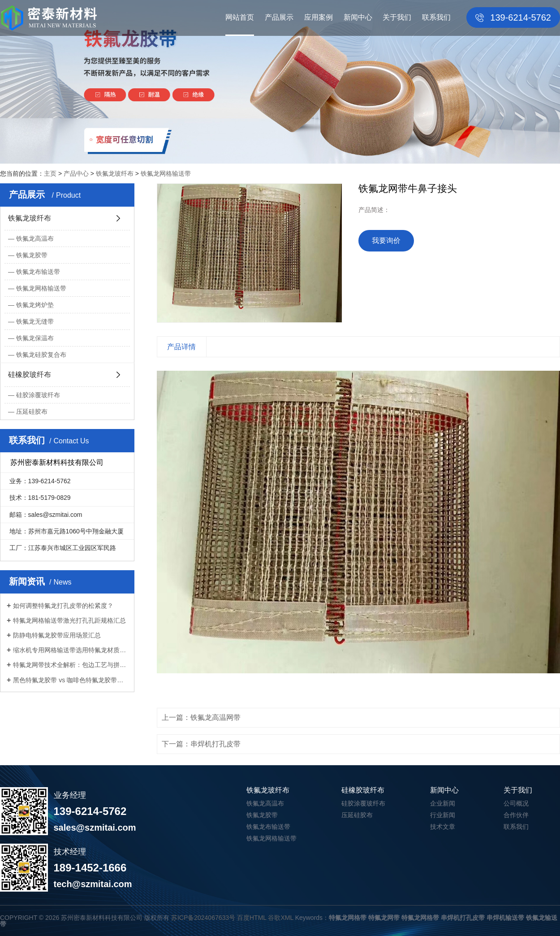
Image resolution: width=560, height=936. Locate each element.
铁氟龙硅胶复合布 (41, 355)
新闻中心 (358, 17)
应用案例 (319, 17)
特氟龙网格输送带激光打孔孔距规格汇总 (69, 620)
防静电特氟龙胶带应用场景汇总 (57, 635)
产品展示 (279, 17)
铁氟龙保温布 (35, 338)
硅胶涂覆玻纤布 (38, 395)
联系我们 (436, 17)
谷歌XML (280, 918)
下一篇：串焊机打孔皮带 (201, 744)
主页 (50, 173)
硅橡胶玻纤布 (30, 375)
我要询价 (386, 240)
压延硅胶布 (32, 412)
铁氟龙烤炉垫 (35, 305)
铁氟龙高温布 (35, 238)
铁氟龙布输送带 (38, 272)
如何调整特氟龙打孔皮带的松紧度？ (63, 606)
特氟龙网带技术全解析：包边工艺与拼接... (70, 665)
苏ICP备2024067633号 (203, 918)
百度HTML (252, 918)
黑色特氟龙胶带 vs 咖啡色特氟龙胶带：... (70, 680)
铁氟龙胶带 (32, 255)
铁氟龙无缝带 (35, 321)
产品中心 (76, 173)
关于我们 (397, 17)
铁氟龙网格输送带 (166, 173)
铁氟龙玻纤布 (115, 173)
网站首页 (240, 17)
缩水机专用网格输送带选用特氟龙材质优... (70, 650)
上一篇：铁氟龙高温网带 (201, 717)
